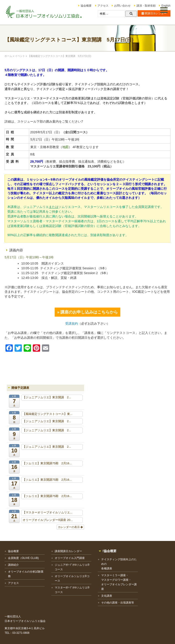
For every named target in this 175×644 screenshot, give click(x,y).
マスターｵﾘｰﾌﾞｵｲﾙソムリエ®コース (67, 590)
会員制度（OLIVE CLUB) (23, 558)
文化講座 (100, 596)
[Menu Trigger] (164, 10)
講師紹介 (13, 565)
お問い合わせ (123, 6)
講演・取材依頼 (146, 6)
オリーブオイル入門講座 (66, 558)
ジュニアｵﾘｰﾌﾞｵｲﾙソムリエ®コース (67, 567)
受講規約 (72, 324)
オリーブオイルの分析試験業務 (24, 574)
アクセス (103, 6)
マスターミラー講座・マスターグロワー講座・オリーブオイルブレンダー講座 (111, 582)
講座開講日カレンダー (65, 551)
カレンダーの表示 (70, 527)
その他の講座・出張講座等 (111, 603)
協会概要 (86, 6)
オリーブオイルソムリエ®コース (67, 579)
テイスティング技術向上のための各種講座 (111, 564)
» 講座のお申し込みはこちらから (87, 312)
